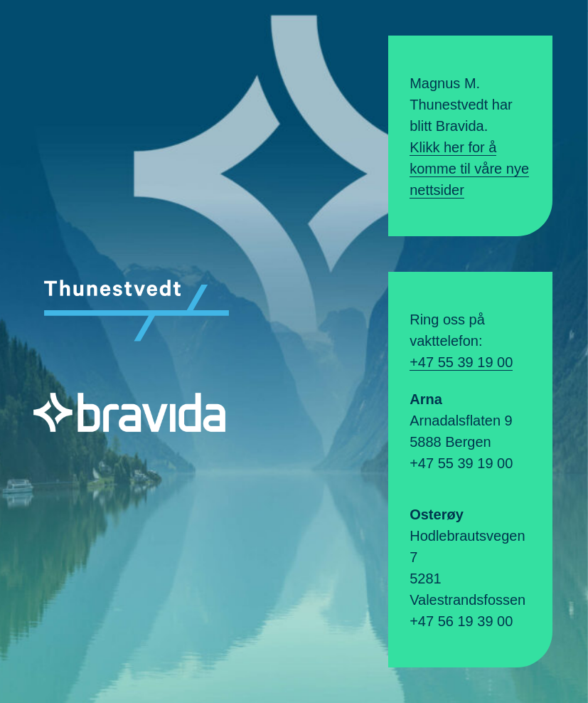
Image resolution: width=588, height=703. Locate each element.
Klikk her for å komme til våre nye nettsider (469, 169)
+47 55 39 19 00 (461, 362)
